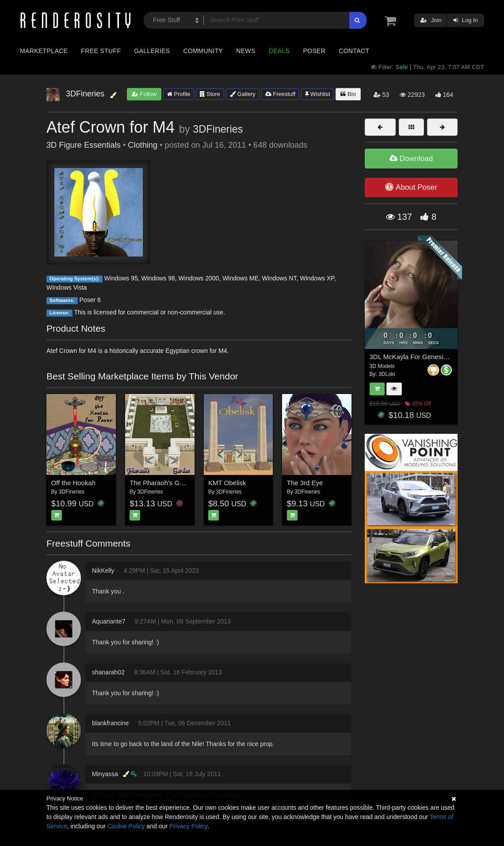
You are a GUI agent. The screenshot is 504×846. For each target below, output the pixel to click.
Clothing (143, 145)
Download (411, 159)
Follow (144, 94)
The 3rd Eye (305, 483)
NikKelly (103, 570)
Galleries (152, 51)
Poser (314, 51)
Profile (179, 94)
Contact (354, 51)
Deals (279, 51)
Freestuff (281, 94)
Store (210, 94)
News (246, 51)
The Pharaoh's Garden (163, 483)
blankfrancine (110, 723)
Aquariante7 (109, 621)
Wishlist (317, 94)
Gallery (243, 94)
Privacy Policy (188, 826)
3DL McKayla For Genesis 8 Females (425, 357)
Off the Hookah (74, 483)
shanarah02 (108, 672)
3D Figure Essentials (84, 145)
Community (203, 51)
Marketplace (44, 51)
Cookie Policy (126, 826)
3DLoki (387, 374)
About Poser (411, 187)
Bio (348, 94)
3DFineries (218, 129)
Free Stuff (101, 51)
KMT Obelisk (227, 483)
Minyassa (105, 774)
